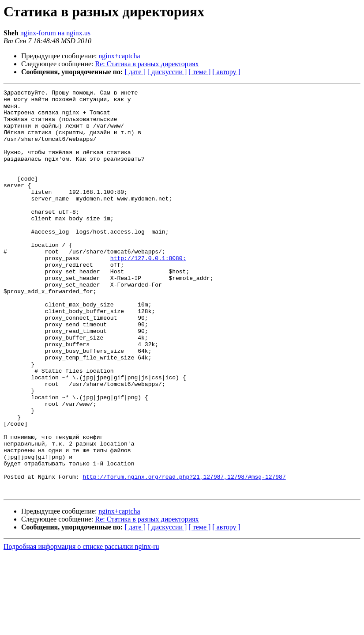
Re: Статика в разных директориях (147, 64)
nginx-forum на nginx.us (55, 33)
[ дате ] (135, 72)
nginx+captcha (119, 56)
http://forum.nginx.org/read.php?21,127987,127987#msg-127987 (184, 555)
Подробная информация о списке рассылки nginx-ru (81, 627)
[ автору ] (226, 72)
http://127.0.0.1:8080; (148, 292)
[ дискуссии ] (167, 72)
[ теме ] (199, 72)
